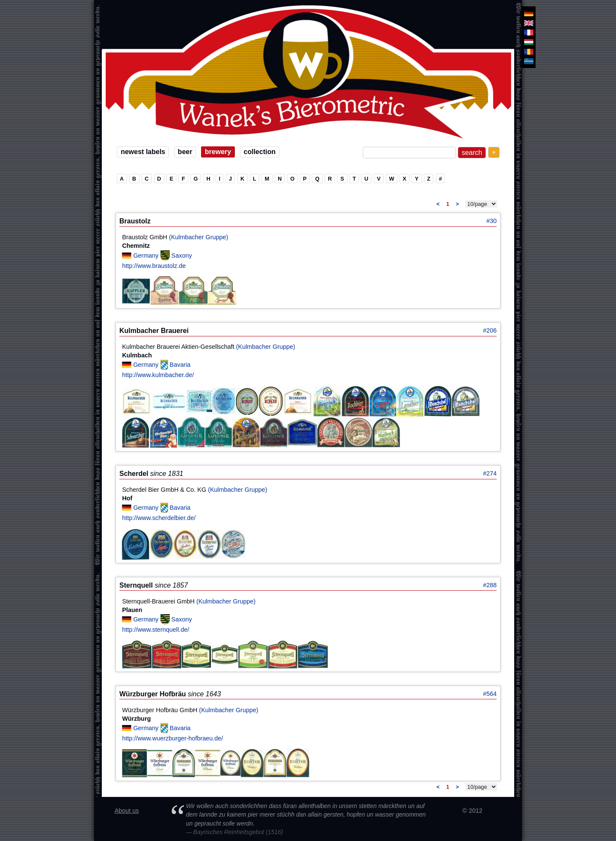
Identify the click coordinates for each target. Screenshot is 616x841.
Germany (147, 255)
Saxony (182, 255)
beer (185, 152)
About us (127, 811)
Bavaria (180, 365)
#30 (492, 221)
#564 (490, 694)
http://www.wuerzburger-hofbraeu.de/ (172, 738)
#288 (490, 585)
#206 (490, 330)
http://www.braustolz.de (154, 266)
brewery (218, 152)
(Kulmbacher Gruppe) (198, 237)
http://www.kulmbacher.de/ (158, 375)
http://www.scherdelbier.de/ (159, 518)
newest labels (143, 152)
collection (260, 152)
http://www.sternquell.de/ (155, 630)
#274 (490, 473)
